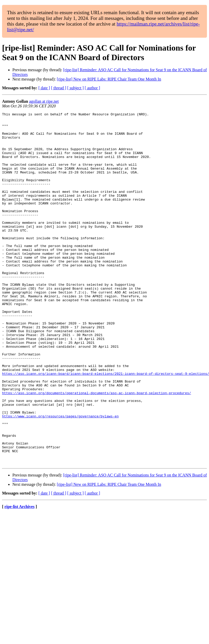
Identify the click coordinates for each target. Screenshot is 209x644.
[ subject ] (76, 88)
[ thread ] (59, 88)
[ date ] (44, 88)
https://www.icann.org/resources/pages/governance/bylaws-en (60, 477)
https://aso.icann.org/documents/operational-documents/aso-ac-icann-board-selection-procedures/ (97, 449)
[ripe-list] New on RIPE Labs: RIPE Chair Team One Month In (109, 79)
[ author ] (93, 88)
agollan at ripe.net (44, 101)
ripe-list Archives (19, 577)
